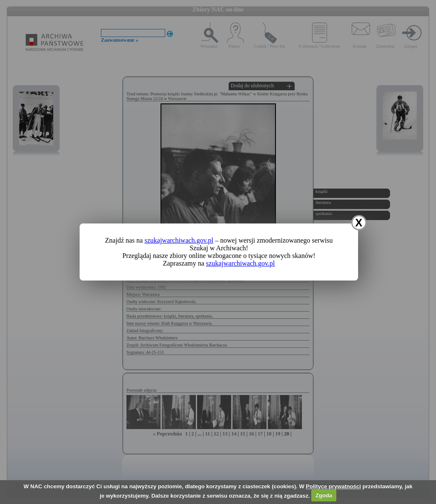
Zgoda (324, 495)
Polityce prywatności (333, 486)
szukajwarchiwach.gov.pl (179, 240)
